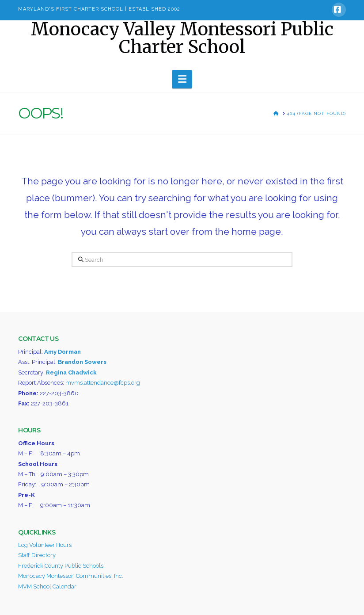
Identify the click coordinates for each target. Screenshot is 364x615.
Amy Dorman (63, 352)
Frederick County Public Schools (61, 566)
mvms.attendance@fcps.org (103, 383)
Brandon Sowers (82, 362)
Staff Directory (37, 555)
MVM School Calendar (47, 586)
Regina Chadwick (71, 372)
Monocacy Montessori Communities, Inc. (71, 576)
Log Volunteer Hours (45, 545)
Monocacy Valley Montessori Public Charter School (182, 38)
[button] (182, 79)
